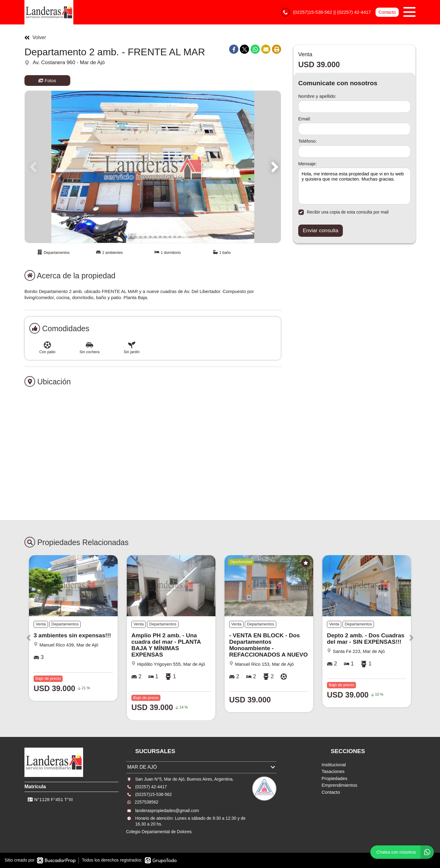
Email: (305, 119)
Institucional (334, 765)
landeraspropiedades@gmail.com (167, 811)
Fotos (47, 81)
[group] (153, 167)
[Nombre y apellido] (354, 107)
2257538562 (147, 802)
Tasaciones (333, 771)
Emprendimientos (340, 785)
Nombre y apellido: (317, 96)
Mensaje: (308, 164)
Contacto (387, 12)
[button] (274, 167)
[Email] (354, 129)
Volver (35, 38)
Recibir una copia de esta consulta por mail (343, 212)
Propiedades (335, 778)
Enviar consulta (321, 231)
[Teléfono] (354, 152)
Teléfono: (308, 141)
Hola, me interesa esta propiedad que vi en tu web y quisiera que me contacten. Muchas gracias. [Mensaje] (354, 186)
